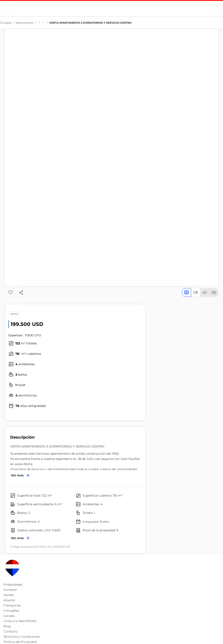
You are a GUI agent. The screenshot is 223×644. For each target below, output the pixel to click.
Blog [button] (7, 626)
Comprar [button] (10, 590)
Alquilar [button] (9, 600)
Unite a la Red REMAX (20, 621)
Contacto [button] (11, 631)
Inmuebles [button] (11, 611)
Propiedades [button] (13, 585)
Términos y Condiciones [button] (22, 637)
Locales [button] (9, 616)
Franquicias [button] (12, 605)
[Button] (9, 9)
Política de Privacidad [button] (20, 642)
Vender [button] (9, 595)
